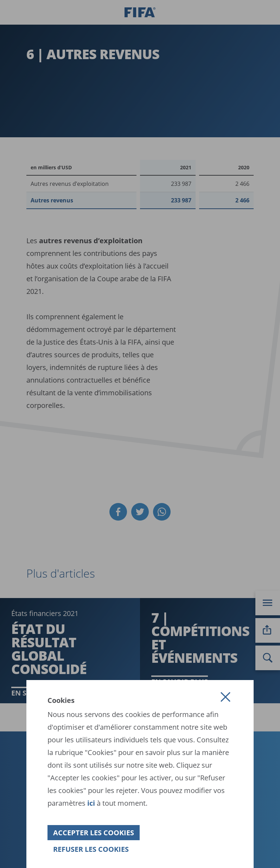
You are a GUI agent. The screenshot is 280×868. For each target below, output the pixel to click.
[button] (225, 697)
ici (91, 803)
